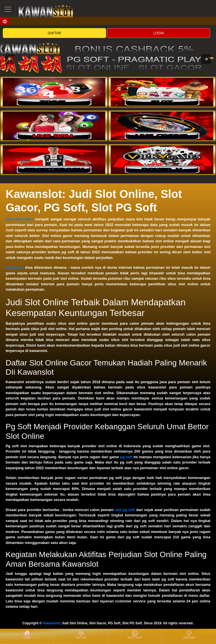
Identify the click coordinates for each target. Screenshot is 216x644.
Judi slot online (20, 219)
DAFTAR (54, 33)
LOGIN (158, 33)
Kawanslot (51, 623)
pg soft (126, 457)
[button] (10, 59)
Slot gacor (15, 267)
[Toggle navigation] (8, 9)
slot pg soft (125, 510)
